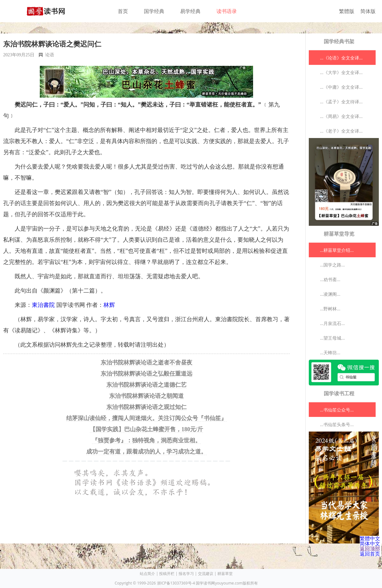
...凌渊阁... (330, 294)
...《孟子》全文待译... (341, 102)
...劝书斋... (330, 279)
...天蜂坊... (330, 353)
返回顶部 (370, 549)
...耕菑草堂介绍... (337, 250)
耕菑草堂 (225, 574)
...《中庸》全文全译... (341, 87)
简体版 (368, 11)
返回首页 (370, 554)
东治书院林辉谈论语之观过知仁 (146, 407)
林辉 (109, 305)
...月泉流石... (332, 323)
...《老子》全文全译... (341, 131)
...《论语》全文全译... (341, 58)
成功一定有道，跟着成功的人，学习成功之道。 (146, 452)
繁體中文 (370, 538)
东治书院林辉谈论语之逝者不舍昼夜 (146, 363)
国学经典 (154, 11)
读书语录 (227, 11)
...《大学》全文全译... (341, 72)
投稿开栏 (167, 574)
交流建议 (206, 574)
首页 (123, 11)
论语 (50, 55)
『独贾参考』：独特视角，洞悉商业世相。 (146, 440)
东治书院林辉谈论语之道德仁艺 (146, 385)
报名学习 (186, 574)
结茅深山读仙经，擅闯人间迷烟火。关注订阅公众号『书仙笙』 (146, 418)
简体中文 (370, 543)
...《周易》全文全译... (341, 116)
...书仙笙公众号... (337, 410)
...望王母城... (332, 338)
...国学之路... (332, 265)
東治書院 (43, 305)
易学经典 (190, 11)
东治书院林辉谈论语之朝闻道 (146, 396)
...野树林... (330, 309)
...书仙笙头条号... (337, 424)
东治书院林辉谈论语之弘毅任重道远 (146, 374)
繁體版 (347, 11)
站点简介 (147, 574)
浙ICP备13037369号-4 (176, 583)
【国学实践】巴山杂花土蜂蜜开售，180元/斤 (146, 429)
